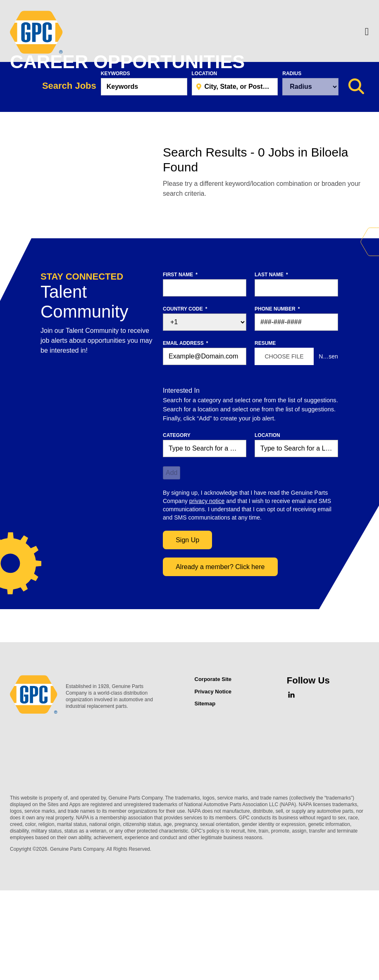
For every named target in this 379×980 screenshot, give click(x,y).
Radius (292, 168)
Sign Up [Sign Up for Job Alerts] (187, 635)
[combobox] (235, 181)
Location (205, 168)
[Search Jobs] (356, 181)
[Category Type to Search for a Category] (205, 543)
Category (177, 530)
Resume (265, 438)
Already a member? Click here (220, 661)
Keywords (116, 168)
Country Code (185, 403)
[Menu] (367, 32)
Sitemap (205, 798)
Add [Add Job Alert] (172, 567)
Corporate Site (213, 774)
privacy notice (207, 596)
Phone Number (277, 403)
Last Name (271, 369)
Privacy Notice (213, 786)
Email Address (185, 438)
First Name (180, 369)
